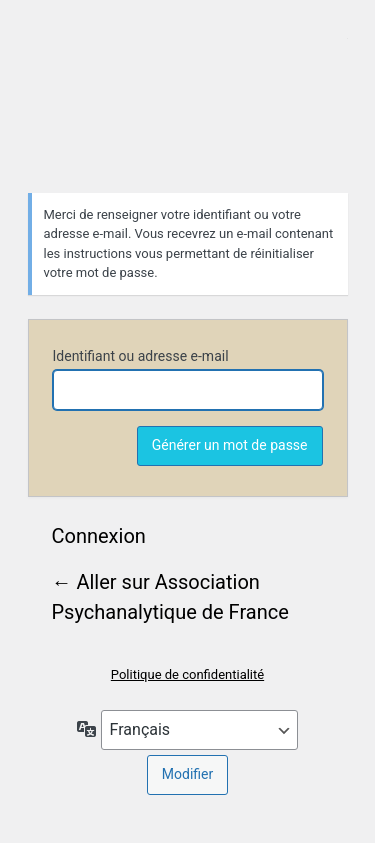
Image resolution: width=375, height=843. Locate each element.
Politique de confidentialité (187, 674)
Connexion (99, 536)
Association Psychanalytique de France (188, 94)
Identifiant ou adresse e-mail (141, 356)
